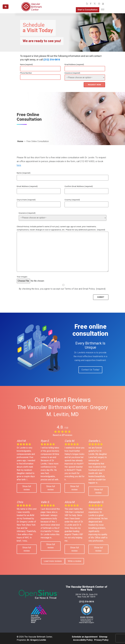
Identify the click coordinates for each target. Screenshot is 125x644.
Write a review (75, 561)
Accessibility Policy (83, 640)
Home (20, 141)
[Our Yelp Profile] (87, 4)
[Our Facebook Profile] (91, 4)
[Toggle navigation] (103, 9)
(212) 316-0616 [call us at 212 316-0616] (86, 601)
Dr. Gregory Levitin (36, 640)
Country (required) (72, 200)
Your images (22, 277)
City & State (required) (26, 200)
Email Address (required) (74, 65)
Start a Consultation (87, 10)
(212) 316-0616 (52, 60)
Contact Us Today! (90, 369)
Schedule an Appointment (85, 637)
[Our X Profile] (95, 4)
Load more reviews (53, 561)
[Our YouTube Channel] (103, 4)
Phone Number (26, 73)
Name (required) (26, 65)
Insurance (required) (72, 73)
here (19, 165)
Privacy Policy (101, 640)
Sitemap (103, 637)
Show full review (27, 488)
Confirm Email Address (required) (79, 186)
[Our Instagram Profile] (99, 4)
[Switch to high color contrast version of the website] (6, 7)
